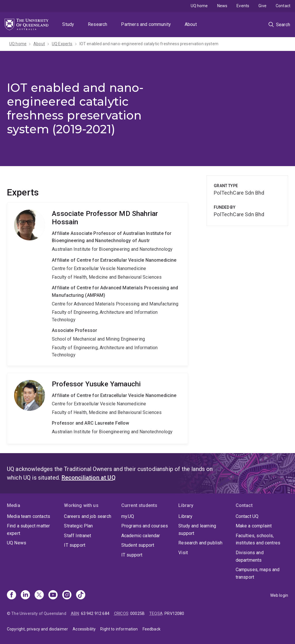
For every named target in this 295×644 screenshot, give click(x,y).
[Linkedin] (25, 595)
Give (262, 6)
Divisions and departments (250, 556)
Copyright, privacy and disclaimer (37, 629)
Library (185, 516)
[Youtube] (53, 595)
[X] (39, 595)
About (191, 24)
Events (243, 6)
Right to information (119, 629)
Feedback (152, 629)
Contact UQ (247, 516)
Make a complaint (254, 526)
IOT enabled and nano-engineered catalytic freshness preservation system (149, 44)
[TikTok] (81, 595)
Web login (279, 595)
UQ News (17, 543)
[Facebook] (12, 595)
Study (68, 24)
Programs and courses (145, 526)
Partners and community (146, 24)
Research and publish (200, 543)
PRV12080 (174, 613)
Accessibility (84, 629)
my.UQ (128, 516)
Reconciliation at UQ (89, 478)
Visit (183, 553)
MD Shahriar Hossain (98, 284)
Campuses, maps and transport (258, 573)
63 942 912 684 (95, 613)
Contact (283, 6)
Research (98, 24)
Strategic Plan (78, 526)
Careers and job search (88, 516)
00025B (137, 613)
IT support (75, 545)
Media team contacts (29, 516)
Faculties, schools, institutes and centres (258, 539)
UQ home (199, 6)
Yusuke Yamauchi (98, 408)
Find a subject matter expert (28, 530)
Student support (138, 545)
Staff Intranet (77, 536)
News (222, 6)
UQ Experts (62, 44)
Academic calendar (141, 536)
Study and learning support (197, 530)
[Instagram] (67, 595)
